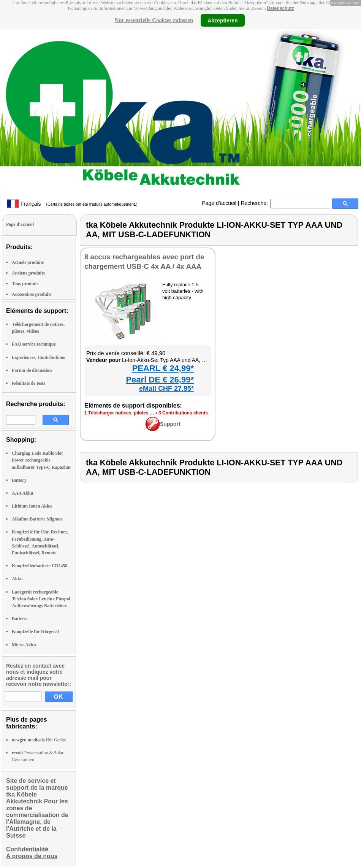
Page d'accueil (219, 203)
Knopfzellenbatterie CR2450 (40, 566)
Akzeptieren (222, 20)
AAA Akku (22, 493)
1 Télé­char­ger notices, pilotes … (119, 413)
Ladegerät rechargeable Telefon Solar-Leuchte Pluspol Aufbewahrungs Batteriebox (41, 599)
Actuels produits (28, 262)
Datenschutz (280, 8)
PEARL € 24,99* (163, 368)
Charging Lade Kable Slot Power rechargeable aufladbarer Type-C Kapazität (41, 460)
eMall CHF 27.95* (166, 389)
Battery (19, 480)
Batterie (20, 619)
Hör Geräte (39, 740)
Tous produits (25, 284)
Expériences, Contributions (38, 357)
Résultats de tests (28, 383)
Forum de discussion (32, 370)
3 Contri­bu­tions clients (183, 413)
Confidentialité (27, 849)
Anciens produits (28, 273)
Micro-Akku (24, 645)
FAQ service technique (34, 344)
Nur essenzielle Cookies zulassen (154, 20)
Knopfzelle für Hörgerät (35, 632)
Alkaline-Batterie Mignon (37, 519)
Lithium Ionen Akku (32, 506)
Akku (17, 579)
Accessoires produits (32, 294)
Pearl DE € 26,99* (160, 380)
